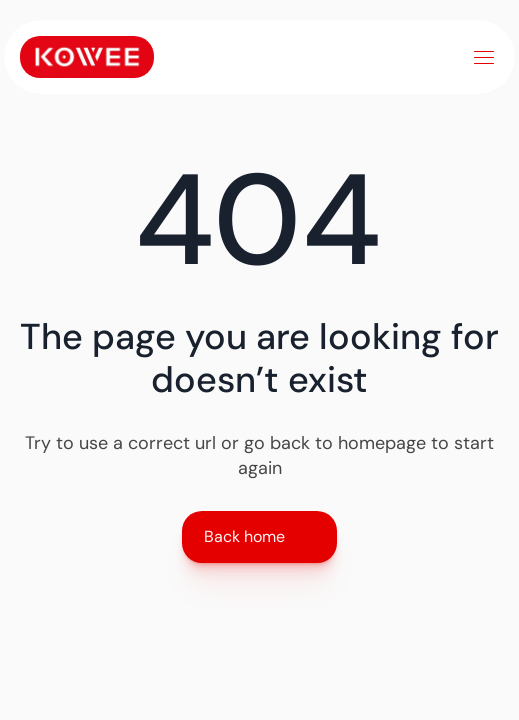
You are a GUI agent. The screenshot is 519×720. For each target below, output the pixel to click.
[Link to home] (87, 57)
